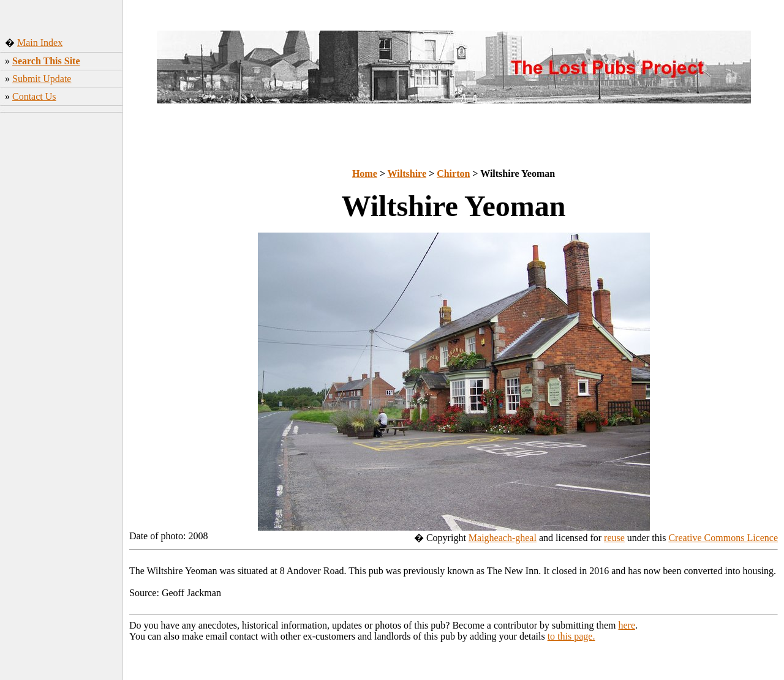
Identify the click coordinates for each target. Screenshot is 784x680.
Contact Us (34, 96)
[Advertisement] (62, 309)
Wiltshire (407, 174)
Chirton (453, 174)
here (627, 625)
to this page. (571, 636)
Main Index (40, 43)
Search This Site (46, 61)
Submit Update (42, 79)
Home (365, 174)
